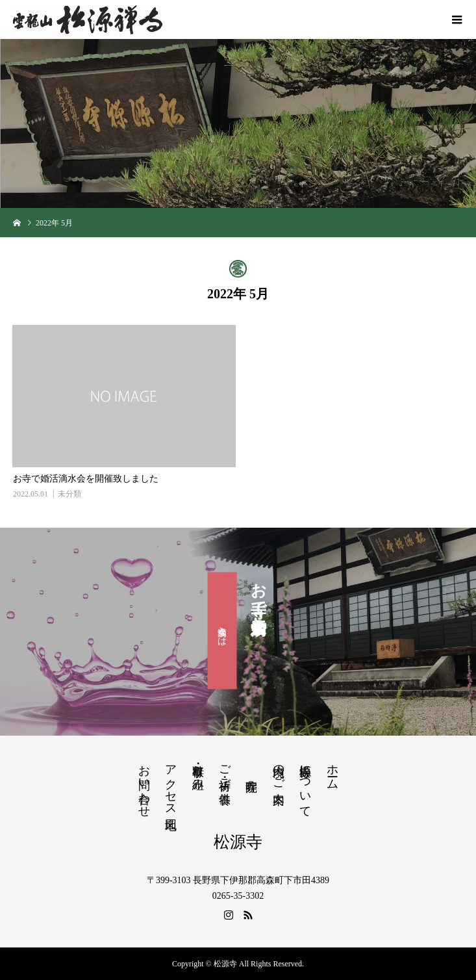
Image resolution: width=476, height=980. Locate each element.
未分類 (69, 494)
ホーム (332, 770)
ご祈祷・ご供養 (225, 771)
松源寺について (305, 784)
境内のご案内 (279, 771)
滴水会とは (222, 630)
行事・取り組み (198, 771)
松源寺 (238, 842)
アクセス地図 (171, 784)
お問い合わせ (144, 784)
